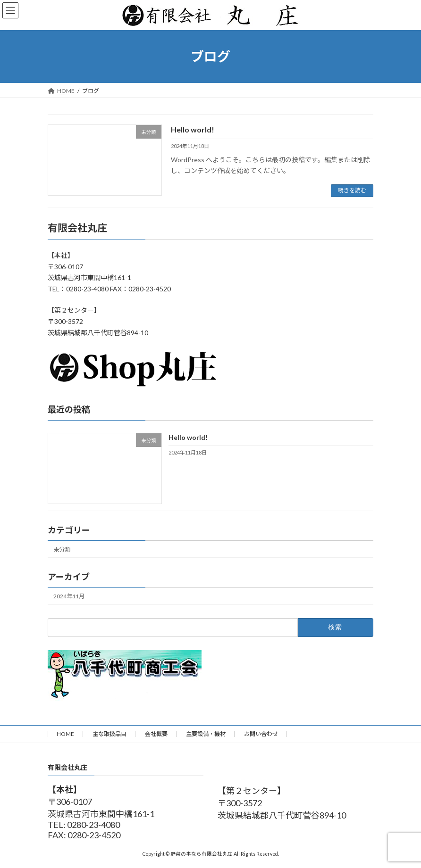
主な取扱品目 (109, 734)
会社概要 (156, 734)
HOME (65, 734)
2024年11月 (69, 596)
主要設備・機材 (206, 734)
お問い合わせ (261, 734)
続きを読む (352, 190)
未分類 (62, 550)
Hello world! (193, 129)
